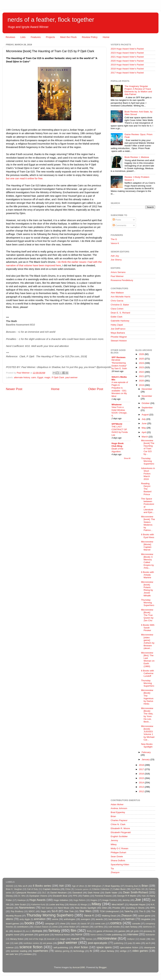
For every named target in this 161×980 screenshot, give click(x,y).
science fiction (31, 947)
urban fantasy (107, 951)
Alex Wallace (117, 293)
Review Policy (90, 37)
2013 (142, 787)
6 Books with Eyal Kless (148, 536)
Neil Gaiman (47, 908)
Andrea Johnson (119, 808)
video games (140, 951)
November (147, 396)
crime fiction (69, 927)
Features (36, 37)
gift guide (135, 931)
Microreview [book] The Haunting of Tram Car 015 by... (148, 447)
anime (55, 919)
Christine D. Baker (120, 305)
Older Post (96, 389)
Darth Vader (111, 893)
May (144, 428)
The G (114, 239)
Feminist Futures (103, 896)
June (144, 423)
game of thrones (105, 931)
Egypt (40, 377)
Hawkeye (21, 900)
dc (7, 931)
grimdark (29, 935)
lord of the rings (36, 939)
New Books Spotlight (147, 745)
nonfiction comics (31, 943)
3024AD (10, 886)
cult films (99, 927)
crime (55, 927)
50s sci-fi (23, 886)
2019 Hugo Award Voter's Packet (127, 65)
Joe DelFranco (118, 329)
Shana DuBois (118, 860)
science (10, 947)
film (74, 931)
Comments (119, 225)
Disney (9, 896)
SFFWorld (117, 424)
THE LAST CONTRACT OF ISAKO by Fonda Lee (120, 431)
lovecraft (51, 939)
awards (99, 919)
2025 (142, 359)
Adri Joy (115, 256)
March (145, 437)
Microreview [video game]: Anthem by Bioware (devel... (148, 641)
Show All (127, 458)
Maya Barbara (118, 333)
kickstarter (151, 935)
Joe (138, 900)
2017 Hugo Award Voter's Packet (127, 73)
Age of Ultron (78, 886)
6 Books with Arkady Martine (147, 575)
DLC (44, 893)
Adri (61, 886)
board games (12, 924)
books (29, 923)
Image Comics (110, 900)
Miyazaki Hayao (137, 904)
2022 (142, 372)
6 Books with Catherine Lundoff (147, 673)
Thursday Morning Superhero (148, 461)
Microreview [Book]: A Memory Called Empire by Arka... (147, 561)
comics (116, 923)
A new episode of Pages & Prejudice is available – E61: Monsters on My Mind (120, 389)
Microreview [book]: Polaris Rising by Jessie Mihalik (147, 589)
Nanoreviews (27, 908)
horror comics (97, 935)
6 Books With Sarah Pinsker (148, 628)
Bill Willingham (95, 886)
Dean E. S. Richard (120, 313)
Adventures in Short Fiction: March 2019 (148, 474)
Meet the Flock (68, 37)
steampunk (150, 947)
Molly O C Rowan (119, 848)
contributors (23, 927)
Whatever (117, 405)
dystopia (37, 931)
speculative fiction (129, 947)
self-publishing (61, 947)
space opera (104, 947)
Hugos (94, 900)
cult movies (114, 927)
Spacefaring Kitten (120, 865)
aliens (9, 919)
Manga (84, 905)
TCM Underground (109, 911)
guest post (44, 935)
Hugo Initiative (61, 900)
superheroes (40, 951)
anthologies (70, 919)
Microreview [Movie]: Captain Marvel (147, 546)
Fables (86, 896)
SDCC (32, 911)
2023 (142, 367)
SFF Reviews (118, 357)
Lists (23, 37)
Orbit (104, 908)
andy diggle (25, 919)
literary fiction (17, 939)
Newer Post (14, 389)
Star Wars (85, 911)
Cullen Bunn (119, 889)
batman (130, 919)
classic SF (85, 924)
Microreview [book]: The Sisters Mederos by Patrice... (148, 523)
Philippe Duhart (118, 852)
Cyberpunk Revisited (26, 893)
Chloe (68, 889)
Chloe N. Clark (118, 824)
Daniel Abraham (58, 893)
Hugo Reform (80, 900)
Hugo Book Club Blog (118, 445)
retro (138, 943)
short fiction (81, 947)
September (147, 408)
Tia (112, 869)
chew (63, 924)
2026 (142, 354)
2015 (142, 778)
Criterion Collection (101, 889)
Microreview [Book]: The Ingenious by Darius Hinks (147, 697)
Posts (117, 220)
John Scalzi (20, 904)
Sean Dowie (117, 856)
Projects (50, 37)
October (146, 403)
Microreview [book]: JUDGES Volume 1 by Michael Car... (148, 733)
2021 (142, 376)
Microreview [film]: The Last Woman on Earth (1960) (148, 660)
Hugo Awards (38, 900)
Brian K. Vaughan (14, 889)
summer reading (19, 951)
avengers (86, 919)
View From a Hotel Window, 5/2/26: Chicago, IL (119, 411)
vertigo (123, 951)
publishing (119, 943)
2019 (142, 385)
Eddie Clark (117, 317)
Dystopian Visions (38, 896)
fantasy (54, 931)
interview (133, 934)
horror (79, 934)
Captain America (51, 889)
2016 (142, 774)
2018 (142, 765)
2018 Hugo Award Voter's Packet (127, 69)
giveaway (148, 931)
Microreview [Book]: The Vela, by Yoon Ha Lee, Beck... (147, 715)
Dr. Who (22, 896)
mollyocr (131, 939)
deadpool (18, 931)
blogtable (146, 919)
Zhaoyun (115, 872)
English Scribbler (119, 836)
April (144, 432)
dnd (27, 931)
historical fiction (62, 935)
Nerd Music (64, 908)
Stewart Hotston (119, 341)
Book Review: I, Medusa (137, 157)
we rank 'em (12, 954)
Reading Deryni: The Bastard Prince (146, 489)
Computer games (82, 889)
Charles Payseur (119, 820)
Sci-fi (55, 911)
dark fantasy (131, 927)
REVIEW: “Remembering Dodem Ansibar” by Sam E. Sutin (119, 364)
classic (74, 924)
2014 (142, 783)
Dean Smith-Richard (135, 892)
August (146, 415)
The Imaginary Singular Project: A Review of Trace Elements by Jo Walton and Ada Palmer (138, 90)
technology (79, 951)
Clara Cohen (117, 309)
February (146, 752)
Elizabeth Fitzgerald (121, 832)
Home (106, 37)
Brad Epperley (118, 812)
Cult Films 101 (138, 889)
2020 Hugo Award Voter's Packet (127, 61)
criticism (85, 927)
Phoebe (116, 908)
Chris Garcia (117, 301)
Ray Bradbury (17, 911)
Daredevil (77, 893)
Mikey (114, 844)
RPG (153, 908)
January (146, 759)
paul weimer (72, 377)
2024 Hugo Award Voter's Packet (127, 49)
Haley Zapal (117, 325)
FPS (75, 896)
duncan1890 (79, 967)
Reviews (10, 37)
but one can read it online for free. (25, 178)
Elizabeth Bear (60, 896)
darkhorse (147, 927)
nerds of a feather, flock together (51, 20)
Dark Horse (94, 893)
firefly (89, 931)
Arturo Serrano (118, 272)
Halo (144, 896)
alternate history (22, 377)
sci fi (148, 943)
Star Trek (69, 911)
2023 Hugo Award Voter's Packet (127, 53)
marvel (75, 939)
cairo (34, 377)
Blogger (103, 967)
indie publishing (114, 935)
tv (91, 951)
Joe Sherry (116, 260)
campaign (50, 924)
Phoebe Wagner (119, 337)
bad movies (114, 919)
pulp (130, 943)
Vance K (115, 243)
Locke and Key (57, 904)
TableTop (129, 911)
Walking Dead (109, 916)
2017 (142, 769)
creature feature (41, 927)
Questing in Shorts (135, 908)
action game (144, 916)
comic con (100, 924)
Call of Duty (32, 889)
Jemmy (114, 840)
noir (16, 943)
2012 (142, 791)
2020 (142, 381)
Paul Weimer (117, 276)
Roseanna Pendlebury (122, 280)
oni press (48, 943)
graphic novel (13, 935)
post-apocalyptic (98, 943)
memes (89, 939)
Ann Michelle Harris (120, 297)
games (122, 931)
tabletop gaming (62, 951)
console (136, 924)
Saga (43, 911)
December (147, 389)
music (143, 939)
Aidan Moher (117, 804)
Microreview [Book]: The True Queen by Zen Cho (147, 615)
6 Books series (42, 886)
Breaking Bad (131, 886)
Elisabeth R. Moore (120, 828)
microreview (107, 938)
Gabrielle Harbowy (120, 321)
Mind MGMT (118, 904)
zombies (28, 954)
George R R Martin (127, 896)
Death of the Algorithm (117, 450)
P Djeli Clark (58, 377)
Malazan (73, 905)
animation (40, 919)
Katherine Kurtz (38, 905)
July (144, 419)
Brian (113, 816)
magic (47, 377)
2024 (142, 363)
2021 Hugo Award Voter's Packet (127, 57)
